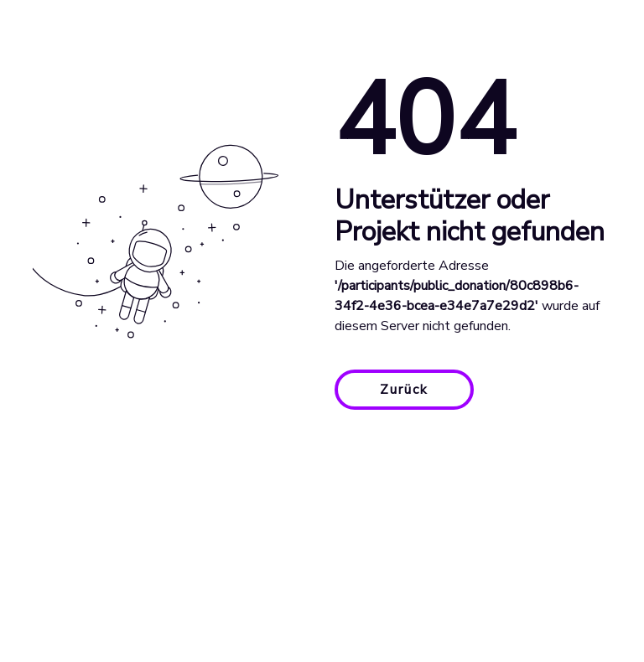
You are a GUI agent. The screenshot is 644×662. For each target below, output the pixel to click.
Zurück (404, 390)
